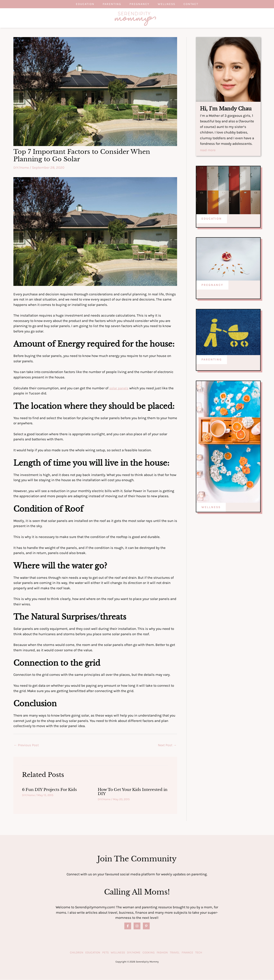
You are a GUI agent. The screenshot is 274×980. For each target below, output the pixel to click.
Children (77, 953)
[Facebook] (128, 926)
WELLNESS (211, 507)
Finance (187, 953)
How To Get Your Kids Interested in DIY (132, 792)
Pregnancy (139, 4)
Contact (199, 4)
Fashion (162, 953)
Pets (105, 953)
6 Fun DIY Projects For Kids (51, 790)
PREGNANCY (212, 285)
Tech (199, 953)
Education (77, 4)
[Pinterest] (146, 926)
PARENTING (212, 360)
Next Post (167, 745)
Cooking (149, 953)
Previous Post (27, 745)
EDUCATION (212, 219)
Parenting (108, 4)
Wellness (171, 4)
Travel (175, 953)
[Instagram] (137, 926)
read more (208, 150)
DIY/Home (21, 167)
